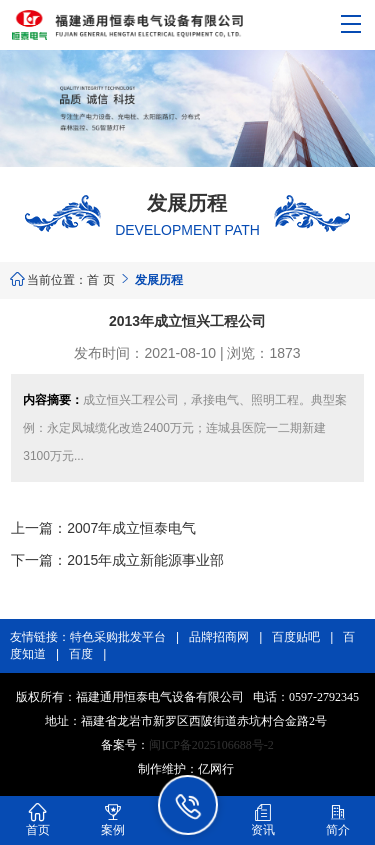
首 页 (100, 280)
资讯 (263, 819)
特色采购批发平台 (118, 637)
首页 (38, 819)
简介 (338, 819)
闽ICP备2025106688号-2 (211, 745)
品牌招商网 (219, 637)
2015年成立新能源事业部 (145, 560)
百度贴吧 (296, 637)
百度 (81, 654)
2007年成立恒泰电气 (131, 528)
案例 (113, 819)
